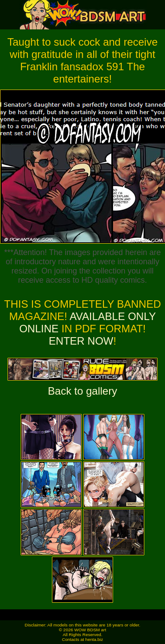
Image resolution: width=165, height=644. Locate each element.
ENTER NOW (81, 341)
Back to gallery (82, 391)
